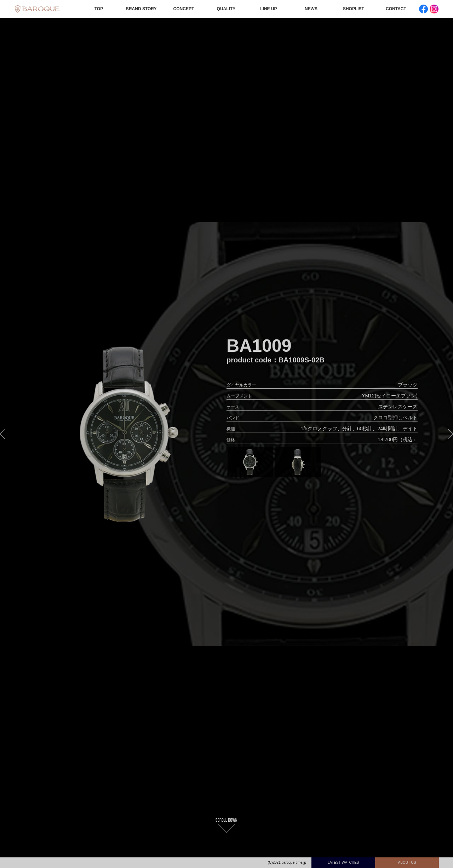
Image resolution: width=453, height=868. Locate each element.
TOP (99, 9)
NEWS (311, 9)
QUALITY (226, 9)
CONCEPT (184, 9)
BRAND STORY (141, 9)
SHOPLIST (354, 9)
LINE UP (268, 9)
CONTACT (396, 9)
